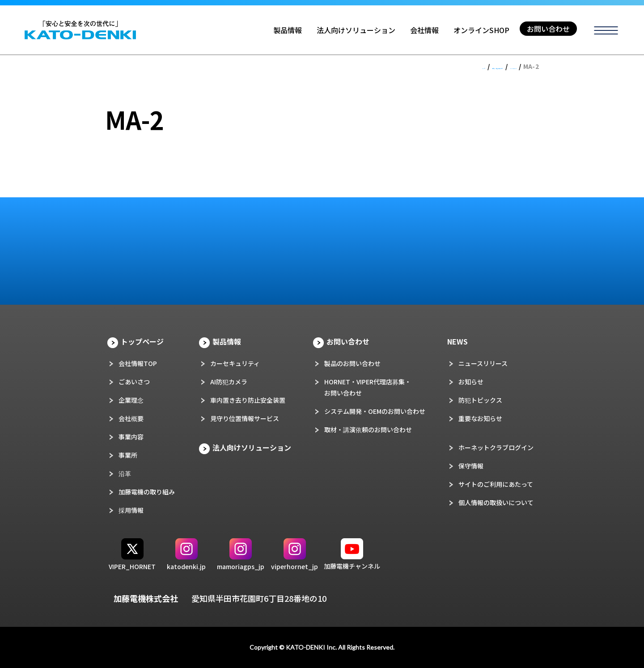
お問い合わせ (548, 29)
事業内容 (131, 437)
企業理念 (131, 400)
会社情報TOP (138, 363)
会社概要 (131, 418)
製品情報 (288, 30)
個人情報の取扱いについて (496, 502)
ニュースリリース (483, 363)
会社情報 (424, 30)
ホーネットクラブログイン (496, 447)
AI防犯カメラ (229, 382)
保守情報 (471, 466)
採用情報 (131, 510)
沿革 (125, 473)
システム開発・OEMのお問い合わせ (375, 411)
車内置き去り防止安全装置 (248, 400)
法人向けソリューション (356, 30)
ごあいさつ (134, 382)
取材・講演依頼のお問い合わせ (368, 430)
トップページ (142, 341)
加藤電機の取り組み (147, 492)
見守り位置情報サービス (245, 418)
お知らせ (471, 382)
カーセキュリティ (235, 363)
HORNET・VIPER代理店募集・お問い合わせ (368, 387)
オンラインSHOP (481, 30)
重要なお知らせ (480, 418)
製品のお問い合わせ (352, 363)
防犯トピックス (480, 400)
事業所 (128, 455)
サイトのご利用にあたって (496, 484)
